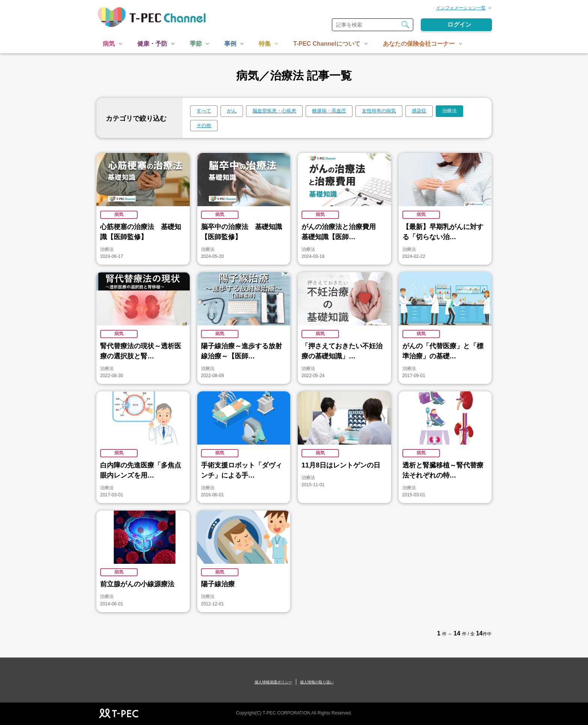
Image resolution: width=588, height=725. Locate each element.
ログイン (459, 25)
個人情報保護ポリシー (273, 682)
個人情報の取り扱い (317, 682)
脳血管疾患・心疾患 (274, 111)
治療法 (449, 111)
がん (232, 111)
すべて (204, 111)
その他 (204, 125)
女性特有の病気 (379, 111)
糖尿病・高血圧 (329, 111)
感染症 (419, 111)
